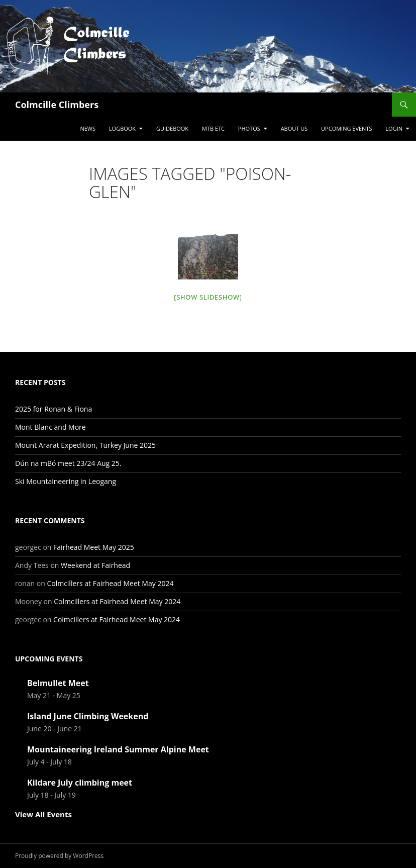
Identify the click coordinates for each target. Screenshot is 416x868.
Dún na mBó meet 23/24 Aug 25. (68, 463)
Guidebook (172, 128)
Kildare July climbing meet (80, 783)
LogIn (394, 128)
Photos (249, 128)
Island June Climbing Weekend (88, 716)
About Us (294, 128)
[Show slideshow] (208, 297)
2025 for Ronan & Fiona (54, 409)
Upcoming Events (346, 128)
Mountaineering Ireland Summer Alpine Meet (118, 749)
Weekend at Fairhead (95, 565)
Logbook (122, 128)
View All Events (43, 814)
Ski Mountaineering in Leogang (66, 481)
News (88, 128)
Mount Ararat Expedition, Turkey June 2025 (85, 445)
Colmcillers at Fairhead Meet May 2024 (110, 583)
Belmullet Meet (58, 683)
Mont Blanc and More (50, 427)
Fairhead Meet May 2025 (94, 547)
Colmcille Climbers (57, 105)
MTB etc (213, 128)
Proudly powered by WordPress (59, 856)
